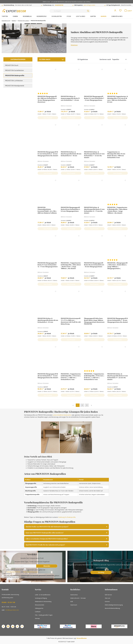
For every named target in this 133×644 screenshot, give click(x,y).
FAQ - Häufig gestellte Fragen (44, 615)
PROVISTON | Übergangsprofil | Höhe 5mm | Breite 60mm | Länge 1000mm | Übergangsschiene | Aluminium (117, 266)
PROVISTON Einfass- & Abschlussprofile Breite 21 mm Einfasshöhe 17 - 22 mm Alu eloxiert (118, 377)
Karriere (107, 601)
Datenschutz (74, 595)
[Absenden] (47, 566)
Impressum (74, 605)
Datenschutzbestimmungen (21, 576)
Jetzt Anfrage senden (89, 5)
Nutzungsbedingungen (31, 572)
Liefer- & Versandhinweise (43, 595)
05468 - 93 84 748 (8, 602)
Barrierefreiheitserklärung (112, 608)
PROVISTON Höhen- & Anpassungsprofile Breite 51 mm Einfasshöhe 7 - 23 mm (70, 98)
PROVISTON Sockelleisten (14, 70)
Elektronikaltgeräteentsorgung (114, 605)
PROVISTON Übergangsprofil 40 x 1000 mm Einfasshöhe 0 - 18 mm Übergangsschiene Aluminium (47, 99)
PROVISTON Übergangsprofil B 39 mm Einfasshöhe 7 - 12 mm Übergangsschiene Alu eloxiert (48, 376)
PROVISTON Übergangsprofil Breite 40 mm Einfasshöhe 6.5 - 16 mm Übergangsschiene (94, 265)
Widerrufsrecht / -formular (78, 598)
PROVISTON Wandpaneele (15, 86)
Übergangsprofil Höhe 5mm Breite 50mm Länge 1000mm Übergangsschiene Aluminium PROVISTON (94, 321)
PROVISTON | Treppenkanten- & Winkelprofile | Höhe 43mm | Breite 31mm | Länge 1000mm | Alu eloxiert (71, 266)
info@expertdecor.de (12, 610)
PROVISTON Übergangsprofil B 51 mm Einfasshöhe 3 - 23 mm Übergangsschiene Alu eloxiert (48, 154)
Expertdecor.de (6, 21)
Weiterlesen (74, 45)
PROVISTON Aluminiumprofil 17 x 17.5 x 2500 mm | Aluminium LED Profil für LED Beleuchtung (71, 321)
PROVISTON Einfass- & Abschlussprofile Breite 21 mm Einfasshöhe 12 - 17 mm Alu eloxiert (94, 210)
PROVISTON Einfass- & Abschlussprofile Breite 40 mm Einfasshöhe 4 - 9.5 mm (48, 320)
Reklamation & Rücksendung (43, 601)
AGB (53, 576)
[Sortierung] (120, 59)
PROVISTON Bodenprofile (15, 75)
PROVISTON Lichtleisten (14, 81)
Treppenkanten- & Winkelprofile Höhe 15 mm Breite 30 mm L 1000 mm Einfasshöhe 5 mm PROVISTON (116, 155)
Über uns (108, 598)
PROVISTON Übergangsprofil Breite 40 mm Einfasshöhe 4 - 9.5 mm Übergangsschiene (71, 209)
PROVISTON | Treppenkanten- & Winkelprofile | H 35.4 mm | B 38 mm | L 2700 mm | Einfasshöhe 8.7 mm (94, 377)
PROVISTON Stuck (12, 65)
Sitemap (37, 618)
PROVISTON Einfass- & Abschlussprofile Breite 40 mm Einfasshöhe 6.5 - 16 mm (71, 154)
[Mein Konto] (115, 11)
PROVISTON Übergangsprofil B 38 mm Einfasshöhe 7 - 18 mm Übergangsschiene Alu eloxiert (118, 320)
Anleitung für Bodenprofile (67, 517)
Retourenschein (40, 605)
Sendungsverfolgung (41, 598)
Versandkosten (82, 638)
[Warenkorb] (128, 11)
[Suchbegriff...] (68, 11)
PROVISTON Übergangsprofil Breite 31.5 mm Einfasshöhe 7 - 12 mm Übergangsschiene (94, 98)
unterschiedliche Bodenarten (62, 415)
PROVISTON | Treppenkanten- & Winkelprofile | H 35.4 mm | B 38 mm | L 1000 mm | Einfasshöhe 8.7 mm (71, 377)
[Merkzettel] (120, 11)
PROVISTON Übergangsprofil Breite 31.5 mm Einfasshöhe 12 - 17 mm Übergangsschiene (48, 265)
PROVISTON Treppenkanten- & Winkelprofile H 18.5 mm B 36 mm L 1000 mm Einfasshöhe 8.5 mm (118, 99)
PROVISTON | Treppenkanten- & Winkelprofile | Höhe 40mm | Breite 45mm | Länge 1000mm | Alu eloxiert (117, 210)
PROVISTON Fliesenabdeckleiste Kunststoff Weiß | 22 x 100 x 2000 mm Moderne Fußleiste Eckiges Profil (47, 210)
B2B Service (108, 595)
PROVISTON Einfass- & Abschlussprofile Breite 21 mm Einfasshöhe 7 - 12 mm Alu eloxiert (94, 155)
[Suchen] (88, 11)
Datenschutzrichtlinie (13, 572)
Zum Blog (101, 572)
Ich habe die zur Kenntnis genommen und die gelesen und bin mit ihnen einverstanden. (32, 576)
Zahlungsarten (39, 608)
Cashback (38, 612)
